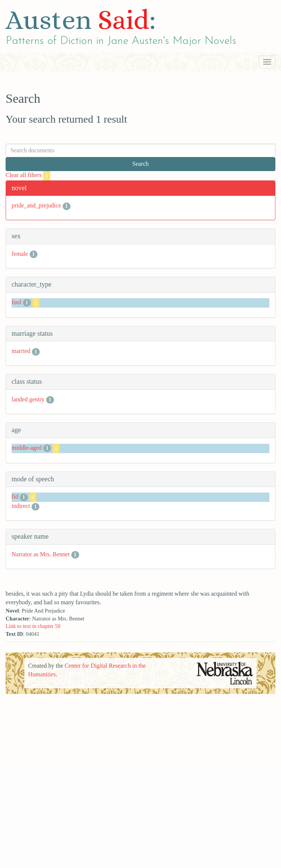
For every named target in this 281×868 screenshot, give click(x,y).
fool (17, 302)
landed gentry (28, 399)
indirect (21, 506)
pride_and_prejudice (36, 205)
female (20, 254)
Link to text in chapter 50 (33, 626)
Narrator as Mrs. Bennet (41, 554)
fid (15, 497)
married (21, 351)
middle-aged (27, 448)
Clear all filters (28, 175)
